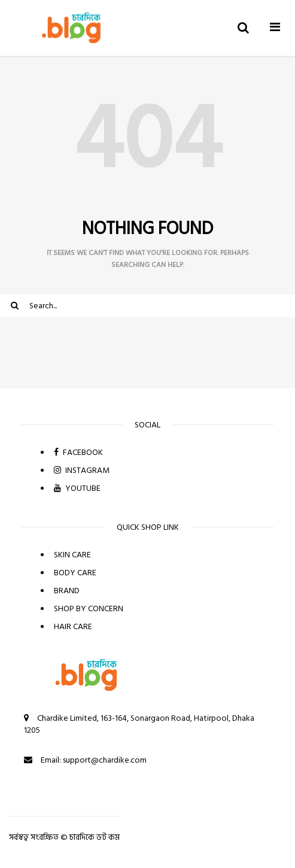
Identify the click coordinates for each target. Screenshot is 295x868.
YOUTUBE (77, 488)
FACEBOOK (78, 452)
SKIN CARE (72, 555)
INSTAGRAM (82, 470)
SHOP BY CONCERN (89, 608)
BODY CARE (75, 573)
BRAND (67, 591)
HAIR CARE (73, 626)
